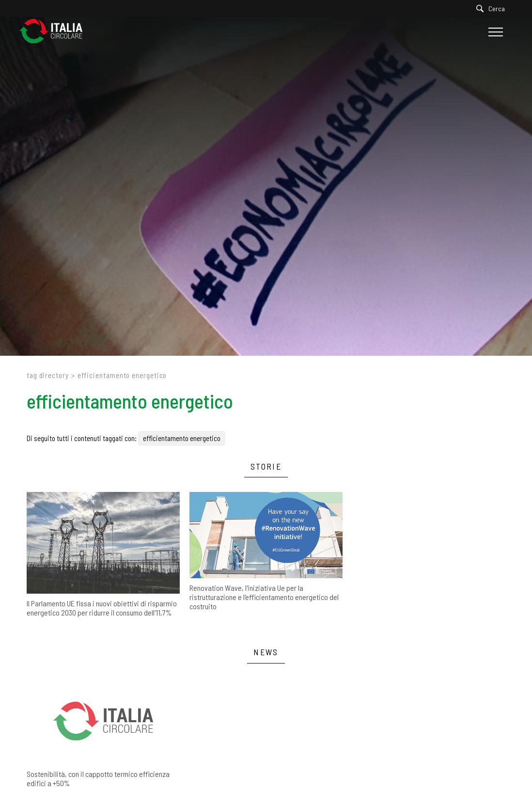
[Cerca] (493, 8)
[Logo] (56, 32)
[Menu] (494, 32)
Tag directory (48, 375)
